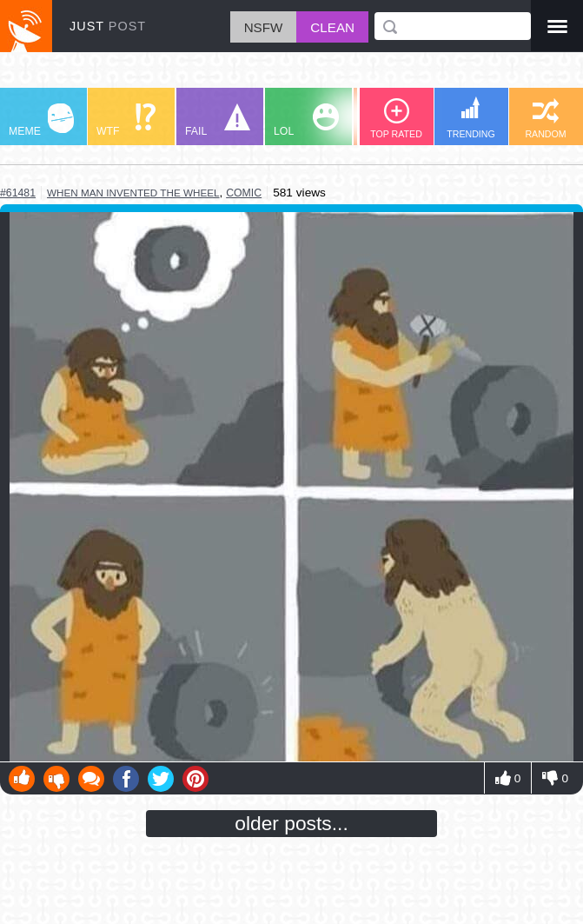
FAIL (218, 120)
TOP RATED (396, 119)
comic (244, 193)
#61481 (18, 193)
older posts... (291, 823)
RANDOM (545, 119)
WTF (126, 120)
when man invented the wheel (133, 193)
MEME (41, 120)
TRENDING (471, 118)
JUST (108, 26)
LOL (306, 120)
